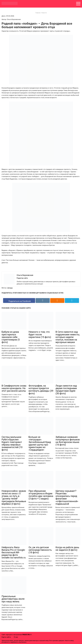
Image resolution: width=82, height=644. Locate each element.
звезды (10, 288)
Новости (44, 13)
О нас (16, 637)
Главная (38, 13)
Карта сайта (6, 637)
